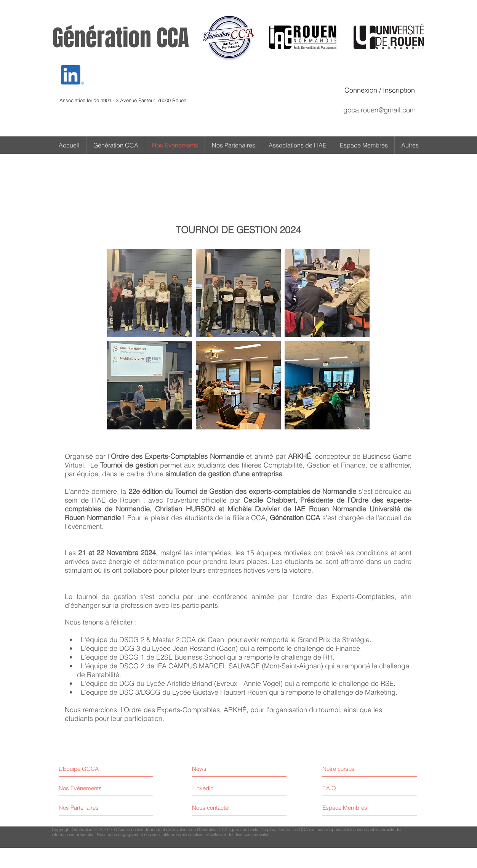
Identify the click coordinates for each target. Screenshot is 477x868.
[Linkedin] (203, 788)
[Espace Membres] (355, 808)
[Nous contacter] (221, 808)
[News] (225, 769)
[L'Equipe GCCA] (92, 769)
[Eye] (72, 75)
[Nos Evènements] (87, 788)
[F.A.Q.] (355, 788)
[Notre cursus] (355, 769)
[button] (410, 145)
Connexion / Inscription (380, 90)
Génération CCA (121, 38)
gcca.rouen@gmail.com (379, 110)
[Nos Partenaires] (87, 808)
